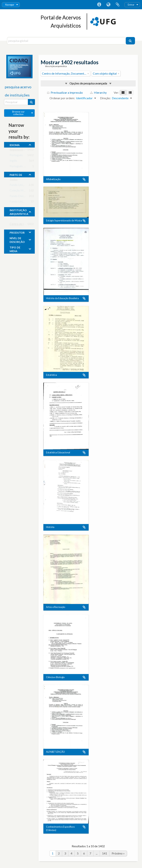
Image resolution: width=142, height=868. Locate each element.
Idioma (108, 5)
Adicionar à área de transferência (84, 179)
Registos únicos (20, 150)
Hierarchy (98, 92)
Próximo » (118, 853)
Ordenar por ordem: (62, 98)
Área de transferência (118, 5)
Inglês (13, 161)
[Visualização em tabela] (130, 93)
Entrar (131, 5)
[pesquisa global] (67, 41)
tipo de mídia (15, 249)
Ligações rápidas (99, 5)
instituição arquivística (19, 212)
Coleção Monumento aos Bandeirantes (34, 191)
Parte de (16, 174)
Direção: (105, 98)
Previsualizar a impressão (65, 92)
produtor (17, 232)
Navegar (10, 5)
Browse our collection (18, 113)
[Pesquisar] (130, 41)
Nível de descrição (17, 240)
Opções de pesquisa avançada (88, 83)
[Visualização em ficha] (123, 93)
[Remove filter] (88, 73)
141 (105, 853)
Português (16, 156)
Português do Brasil (22, 167)
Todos (14, 180)
